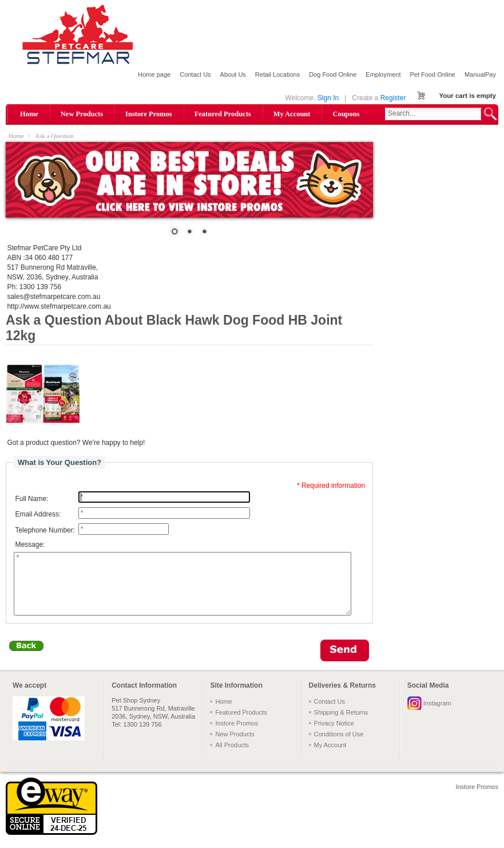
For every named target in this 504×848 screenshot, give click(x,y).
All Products (232, 757)
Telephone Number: (45, 530)
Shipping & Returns (341, 724)
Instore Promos (149, 114)
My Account (292, 114)
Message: (30, 545)
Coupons (346, 114)
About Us (233, 74)
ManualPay (480, 74)
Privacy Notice (334, 735)
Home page (154, 74)
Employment (383, 74)
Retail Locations (277, 74)
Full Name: (31, 499)
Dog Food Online (333, 74)
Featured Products (223, 114)
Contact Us (195, 74)
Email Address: (38, 514)
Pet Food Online (432, 74)
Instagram (437, 715)
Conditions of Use (339, 746)
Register (393, 98)
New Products (82, 114)
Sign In (328, 98)
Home (29, 114)
